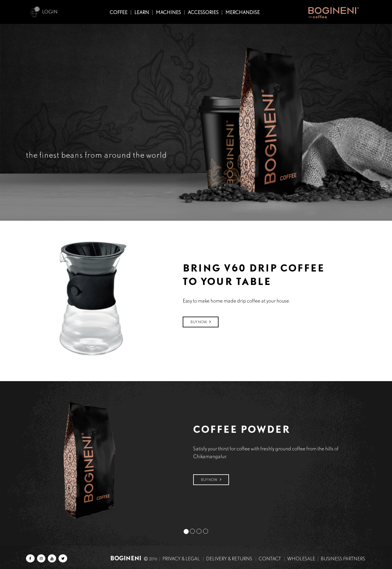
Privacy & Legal (181, 559)
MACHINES (168, 12)
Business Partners (343, 559)
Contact (270, 559)
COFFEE (119, 12)
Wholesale (301, 559)
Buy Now (201, 322)
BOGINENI (126, 558)
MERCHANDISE (243, 12)
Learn (142, 12)
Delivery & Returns (229, 559)
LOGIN (50, 12)
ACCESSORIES (203, 12)
